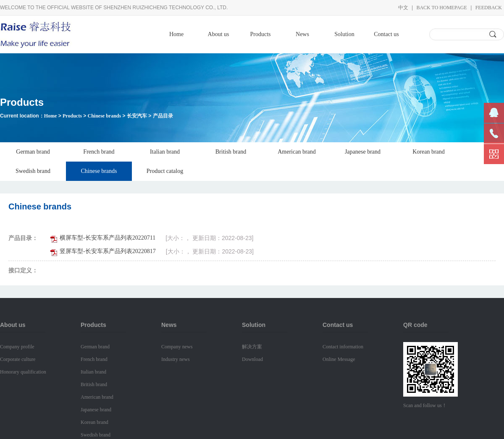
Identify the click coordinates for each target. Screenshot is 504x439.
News (302, 34)
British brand (231, 152)
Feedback (489, 8)
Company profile (17, 347)
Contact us (386, 34)
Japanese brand (363, 152)
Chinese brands (104, 116)
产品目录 (163, 116)
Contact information (343, 347)
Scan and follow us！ (425, 405)
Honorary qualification (23, 372)
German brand (33, 152)
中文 (403, 8)
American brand (297, 152)
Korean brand (429, 152)
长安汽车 (137, 116)
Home (176, 34)
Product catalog (165, 171)
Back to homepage (441, 8)
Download (252, 359)
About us (219, 34)
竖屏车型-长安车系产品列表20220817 (108, 251)
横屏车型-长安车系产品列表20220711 (108, 238)
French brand (99, 152)
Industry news (176, 359)
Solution (344, 34)
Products (261, 34)
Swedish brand (33, 171)
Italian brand (165, 152)
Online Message (339, 359)
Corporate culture (18, 359)
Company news (177, 347)
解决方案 (252, 347)
